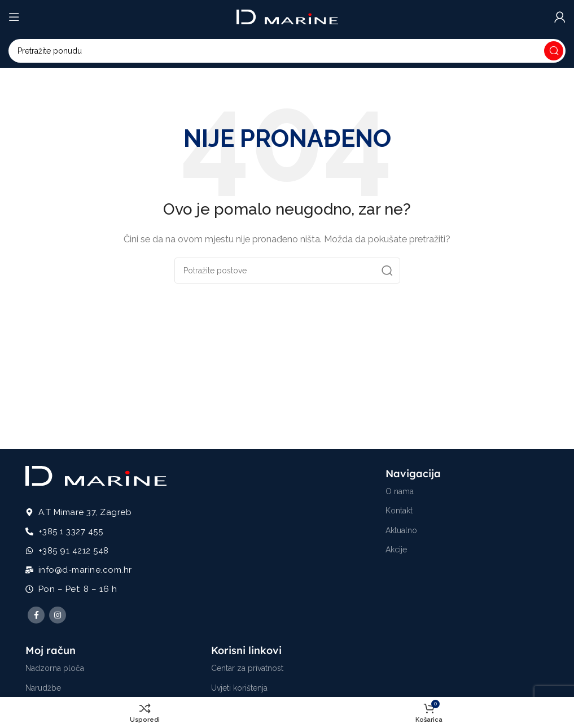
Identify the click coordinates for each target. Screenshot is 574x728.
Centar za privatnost (247, 668)
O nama (400, 491)
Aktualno (401, 530)
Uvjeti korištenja (239, 688)
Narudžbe (43, 688)
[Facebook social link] (36, 615)
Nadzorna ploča (55, 668)
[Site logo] (287, 16)
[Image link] (96, 475)
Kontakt (399, 511)
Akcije (396, 550)
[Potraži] (287, 51)
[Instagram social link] (58, 615)
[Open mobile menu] (14, 17)
